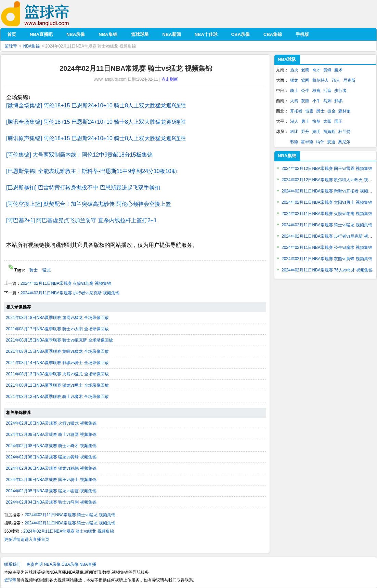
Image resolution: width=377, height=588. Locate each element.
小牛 (316, 101)
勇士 (305, 121)
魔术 (338, 70)
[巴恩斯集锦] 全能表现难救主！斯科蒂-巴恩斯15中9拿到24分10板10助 (92, 171)
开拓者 (296, 111)
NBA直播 (88, 564)
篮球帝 (45, 14)
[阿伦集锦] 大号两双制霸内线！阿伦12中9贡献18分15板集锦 (79, 155)
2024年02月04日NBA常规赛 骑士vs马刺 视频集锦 (51, 502)
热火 (294, 70)
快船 (316, 121)
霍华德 (307, 142)
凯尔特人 (321, 80)
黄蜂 (327, 70)
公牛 (305, 91)
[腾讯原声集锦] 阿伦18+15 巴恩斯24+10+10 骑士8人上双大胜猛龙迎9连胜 (96, 138)
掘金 (331, 111)
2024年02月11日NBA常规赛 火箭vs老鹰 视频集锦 (66, 283)
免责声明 (35, 564)
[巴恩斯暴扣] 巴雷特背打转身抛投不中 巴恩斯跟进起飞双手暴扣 (83, 188)
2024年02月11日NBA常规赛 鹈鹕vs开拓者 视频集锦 (329, 191)
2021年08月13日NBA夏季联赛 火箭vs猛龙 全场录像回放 (57, 374)
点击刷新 (170, 79)
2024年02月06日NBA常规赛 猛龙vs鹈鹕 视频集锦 (51, 468)
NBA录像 (52, 564)
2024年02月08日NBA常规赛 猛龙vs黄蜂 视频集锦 (51, 457)
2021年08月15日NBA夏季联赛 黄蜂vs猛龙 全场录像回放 (57, 351)
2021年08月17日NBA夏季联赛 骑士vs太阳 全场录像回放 (57, 329)
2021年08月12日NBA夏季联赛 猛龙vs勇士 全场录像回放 (57, 385)
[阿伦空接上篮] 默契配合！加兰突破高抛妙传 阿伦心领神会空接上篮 (89, 204)
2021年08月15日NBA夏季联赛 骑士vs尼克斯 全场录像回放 (59, 340)
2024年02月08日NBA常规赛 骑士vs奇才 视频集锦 (51, 446)
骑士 (34, 270)
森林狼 (344, 111)
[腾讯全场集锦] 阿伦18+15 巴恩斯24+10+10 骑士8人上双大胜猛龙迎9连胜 (96, 122)
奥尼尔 (344, 142)
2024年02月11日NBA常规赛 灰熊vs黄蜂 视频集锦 (327, 259)
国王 (338, 121)
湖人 (294, 121)
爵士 (321, 111)
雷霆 (309, 111)
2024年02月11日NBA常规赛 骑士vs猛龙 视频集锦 (70, 515)
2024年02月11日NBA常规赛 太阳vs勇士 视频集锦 (327, 202)
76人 (336, 80)
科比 (294, 132)
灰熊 (305, 101)
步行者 (340, 91)
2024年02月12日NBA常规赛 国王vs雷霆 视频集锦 (327, 169)
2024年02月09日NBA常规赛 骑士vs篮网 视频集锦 (51, 435)
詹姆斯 (329, 132)
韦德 (294, 142)
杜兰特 (344, 132)
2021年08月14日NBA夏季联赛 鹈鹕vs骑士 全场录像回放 (57, 363)
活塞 (327, 91)
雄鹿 (316, 91)
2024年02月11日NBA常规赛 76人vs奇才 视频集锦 (327, 270)
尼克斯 (349, 80)
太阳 (327, 121)
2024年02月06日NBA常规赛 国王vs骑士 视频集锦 (51, 480)
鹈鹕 (338, 101)
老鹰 (305, 70)
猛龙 (47, 270)
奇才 (316, 70)
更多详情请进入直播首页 (27, 539)
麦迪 (331, 142)
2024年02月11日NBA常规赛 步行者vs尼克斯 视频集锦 (70, 293)
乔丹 (305, 132)
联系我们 (12, 564)
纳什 (320, 142)
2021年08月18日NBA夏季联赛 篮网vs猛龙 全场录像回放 (57, 318)
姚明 (316, 132)
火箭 (294, 101)
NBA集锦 (32, 46)
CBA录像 (70, 564)
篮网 (305, 80)
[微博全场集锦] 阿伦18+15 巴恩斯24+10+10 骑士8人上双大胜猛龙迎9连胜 (96, 105)
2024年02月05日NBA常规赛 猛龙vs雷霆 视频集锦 (51, 491)
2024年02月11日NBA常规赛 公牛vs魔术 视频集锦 (327, 248)
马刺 (327, 101)
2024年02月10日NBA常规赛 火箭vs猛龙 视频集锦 (51, 423)
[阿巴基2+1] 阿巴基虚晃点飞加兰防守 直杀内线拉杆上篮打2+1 (81, 220)
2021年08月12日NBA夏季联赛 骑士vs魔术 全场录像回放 (57, 397)
